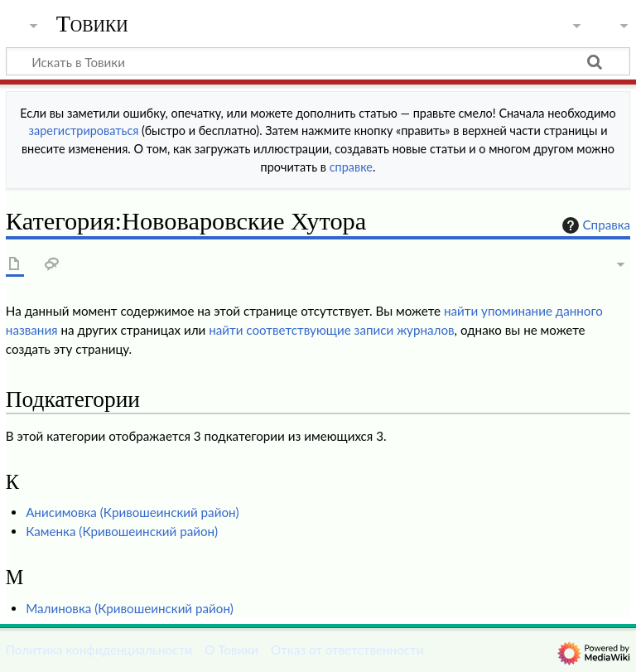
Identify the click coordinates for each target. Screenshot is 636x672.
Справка (595, 225)
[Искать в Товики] (318, 61)
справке (351, 167)
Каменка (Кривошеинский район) (122, 531)
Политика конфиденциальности (99, 650)
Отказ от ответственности (347, 650)
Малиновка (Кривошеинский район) (130, 608)
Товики (92, 24)
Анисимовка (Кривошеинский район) (132, 512)
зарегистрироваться (84, 131)
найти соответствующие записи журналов (331, 330)
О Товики (231, 650)
